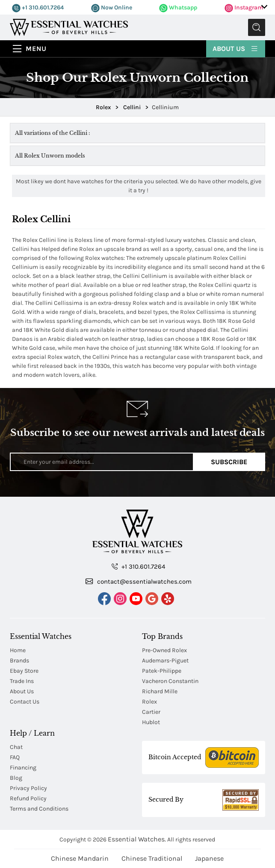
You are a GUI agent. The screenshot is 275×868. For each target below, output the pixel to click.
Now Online (112, 7)
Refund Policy (28, 798)
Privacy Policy (28, 788)
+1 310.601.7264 (38, 7)
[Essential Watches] (69, 27)
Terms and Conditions (39, 809)
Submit (257, 27)
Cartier (151, 712)
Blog (16, 778)
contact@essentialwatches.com (139, 581)
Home (18, 650)
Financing (23, 768)
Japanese (209, 858)
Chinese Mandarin (80, 858)
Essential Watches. (137, 839)
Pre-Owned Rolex (164, 650)
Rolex (149, 702)
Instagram (244, 7)
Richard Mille (160, 691)
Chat (16, 747)
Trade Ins (22, 681)
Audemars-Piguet (165, 661)
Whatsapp (178, 7)
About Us (236, 48)
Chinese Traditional (152, 858)
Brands (19, 661)
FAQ (15, 757)
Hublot (151, 722)
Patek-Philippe (162, 671)
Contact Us (25, 702)
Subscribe (229, 462)
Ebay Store (24, 671)
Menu (36, 49)
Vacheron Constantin (170, 681)
